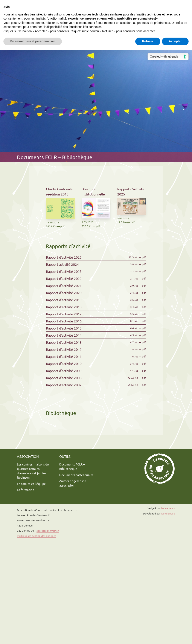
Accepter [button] (175, 41)
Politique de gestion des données (37, 536)
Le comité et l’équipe (31, 484)
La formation (26, 490)
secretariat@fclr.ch (48, 531)
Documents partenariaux (76, 475)
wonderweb (168, 513)
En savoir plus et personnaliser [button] (33, 41)
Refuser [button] (148, 41)
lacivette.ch (168, 508)
